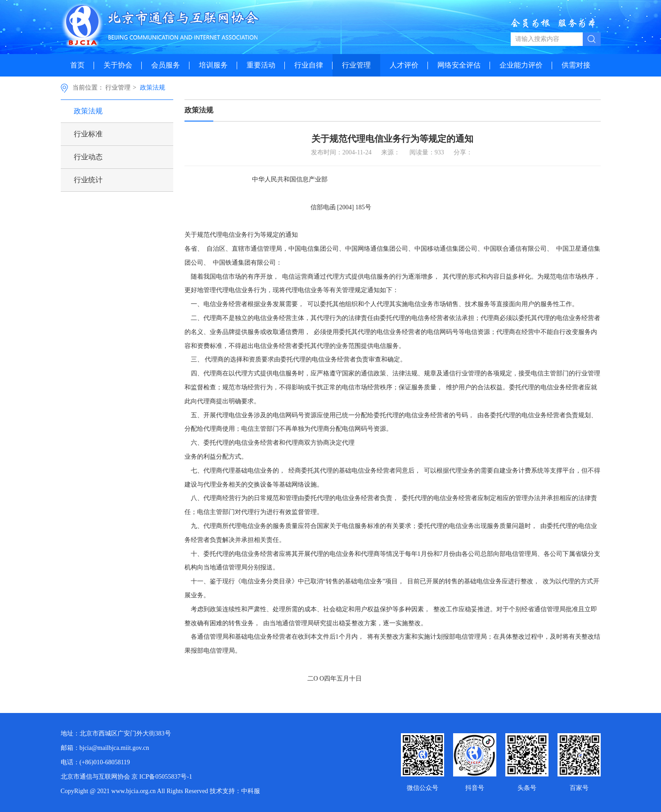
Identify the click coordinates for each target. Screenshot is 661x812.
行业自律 (309, 65)
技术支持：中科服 (235, 791)
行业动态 (88, 157)
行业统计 (88, 180)
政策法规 (153, 88)
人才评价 (404, 65)
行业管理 (356, 65)
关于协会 (118, 65)
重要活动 (261, 65)
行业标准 (88, 134)
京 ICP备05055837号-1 (162, 777)
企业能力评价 (521, 65)
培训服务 (213, 65)
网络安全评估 (459, 65)
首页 (77, 65)
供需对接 (576, 65)
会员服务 (166, 65)
